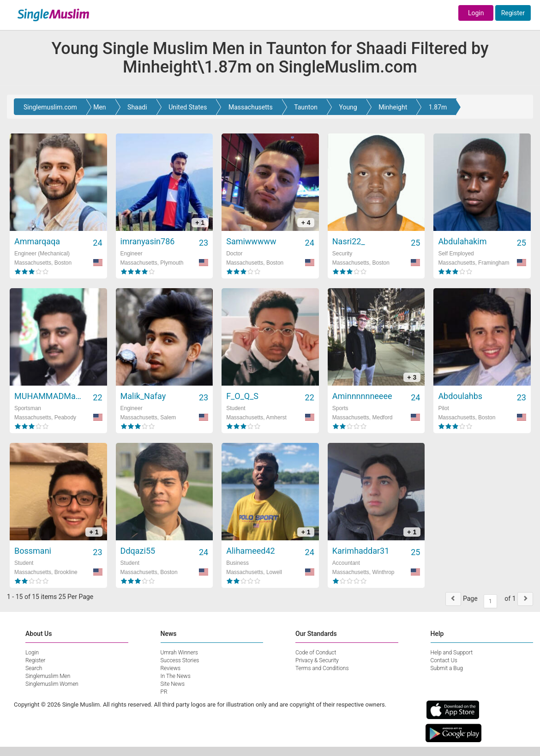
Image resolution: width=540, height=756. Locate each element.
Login (476, 13)
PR (164, 692)
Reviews (171, 668)
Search (34, 668)
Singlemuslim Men (48, 676)
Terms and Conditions (322, 668)
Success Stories (180, 660)
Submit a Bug (447, 668)
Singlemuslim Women (52, 684)
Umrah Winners (179, 653)
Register (513, 13)
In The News (176, 676)
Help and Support (452, 653)
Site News (173, 684)
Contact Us (444, 660)
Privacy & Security (317, 660)
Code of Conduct (316, 653)
